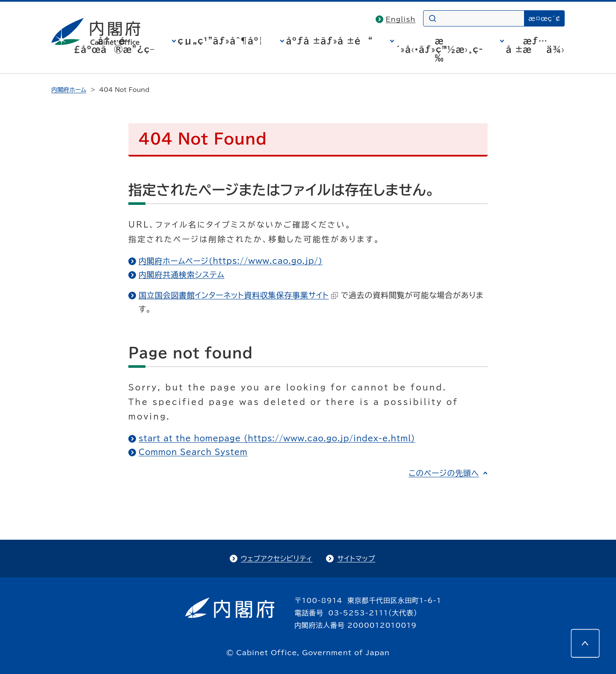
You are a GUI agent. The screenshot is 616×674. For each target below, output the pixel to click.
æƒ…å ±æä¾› (535, 45)
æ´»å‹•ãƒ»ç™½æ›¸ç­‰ (440, 49)
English (401, 19)
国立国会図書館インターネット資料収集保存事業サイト (238, 295)
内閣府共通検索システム (182, 275)
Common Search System (193, 452)
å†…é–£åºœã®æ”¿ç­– (114, 45)
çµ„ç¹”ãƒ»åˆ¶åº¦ (221, 41)
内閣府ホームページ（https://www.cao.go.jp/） (231, 261)
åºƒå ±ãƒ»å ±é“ (330, 41)
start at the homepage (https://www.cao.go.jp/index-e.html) (277, 438)
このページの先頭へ (444, 473)
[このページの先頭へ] (585, 643)
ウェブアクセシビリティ (277, 559)
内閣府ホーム (69, 90)
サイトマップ (356, 559)
